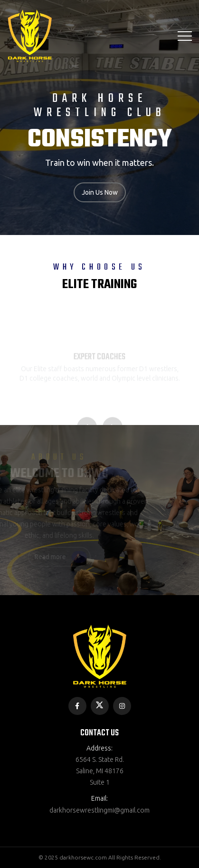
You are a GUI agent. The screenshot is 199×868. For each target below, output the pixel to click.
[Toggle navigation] (185, 36)
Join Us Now (100, 192)
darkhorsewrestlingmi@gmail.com (99, 810)
